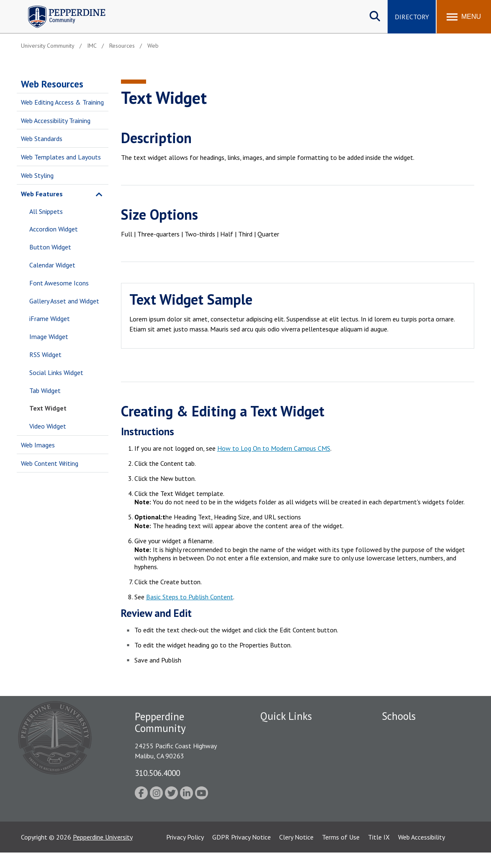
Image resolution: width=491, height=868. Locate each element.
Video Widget (48, 426)
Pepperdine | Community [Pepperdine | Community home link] (60, 8)
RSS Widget (45, 354)
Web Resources (52, 84)
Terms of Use (341, 853)
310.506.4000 (157, 773)
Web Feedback (280, 819)
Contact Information (290, 804)
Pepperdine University (103, 853)
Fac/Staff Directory (288, 732)
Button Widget (50, 247)
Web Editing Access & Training (62, 102)
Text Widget (48, 408)
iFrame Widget (50, 318)
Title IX (379, 853)
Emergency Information (293, 761)
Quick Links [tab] (286, 716)
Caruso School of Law (413, 746)
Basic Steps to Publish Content (190, 597)
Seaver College (403, 732)
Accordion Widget (54, 229)
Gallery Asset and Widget (64, 301)
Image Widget (49, 336)
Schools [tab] (399, 716)
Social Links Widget (56, 372)
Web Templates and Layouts (61, 157)
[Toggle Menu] (464, 17)
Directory (412, 17)
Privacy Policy (185, 853)
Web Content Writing (50, 463)
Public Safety (279, 746)
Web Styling (37, 175)
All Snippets (46, 211)
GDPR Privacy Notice (242, 853)
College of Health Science (418, 813)
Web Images (38, 445)
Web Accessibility (422, 853)
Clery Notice (296, 853)
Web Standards (42, 139)
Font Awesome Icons (59, 283)
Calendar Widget (52, 265)
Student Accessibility (289, 790)
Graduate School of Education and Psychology (424, 780)
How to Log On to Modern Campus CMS (274, 448)
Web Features (42, 194)
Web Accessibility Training (56, 121)
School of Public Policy (414, 799)
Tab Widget (45, 390)
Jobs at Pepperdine (287, 776)
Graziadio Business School (418, 761)
